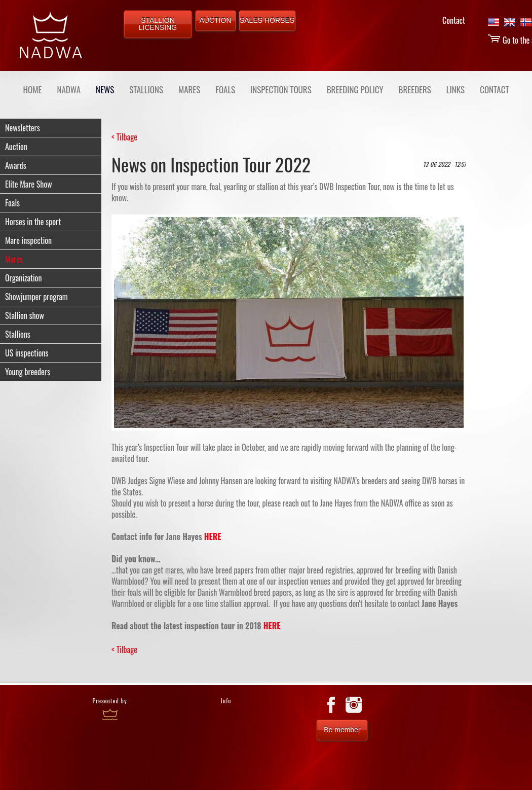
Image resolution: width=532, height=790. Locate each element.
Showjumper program (36, 297)
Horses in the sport (33, 222)
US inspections (27, 353)
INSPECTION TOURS (281, 89)
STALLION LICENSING (158, 24)
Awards (16, 165)
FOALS (225, 89)
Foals (12, 203)
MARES (189, 89)
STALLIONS (146, 89)
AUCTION (216, 20)
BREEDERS (415, 89)
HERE (213, 536)
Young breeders (28, 372)
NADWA (69, 89)
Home (33, 89)
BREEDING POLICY (355, 89)
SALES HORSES (267, 20)
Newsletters (23, 128)
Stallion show (25, 315)
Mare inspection (28, 240)
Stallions (18, 334)
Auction (16, 147)
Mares (14, 259)
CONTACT (494, 89)
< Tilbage (124, 137)
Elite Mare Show (29, 184)
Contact (454, 20)
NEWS (105, 89)
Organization (23, 278)
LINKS (455, 89)
